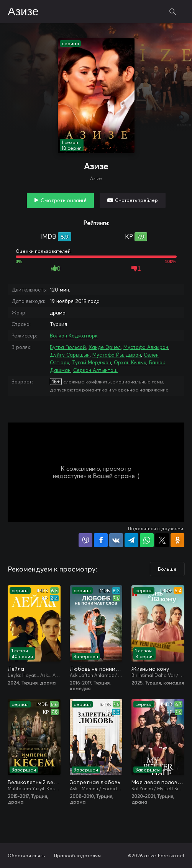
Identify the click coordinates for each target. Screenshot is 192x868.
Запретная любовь (95, 782)
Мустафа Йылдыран (117, 355)
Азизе (23, 12)
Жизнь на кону (150, 669)
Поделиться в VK (116, 540)
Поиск (173, 11)
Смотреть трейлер (136, 200)
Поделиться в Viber (85, 540)
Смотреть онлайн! (63, 200)
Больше (167, 569)
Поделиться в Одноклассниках (177, 540)
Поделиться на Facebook (101, 540)
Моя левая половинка (158, 782)
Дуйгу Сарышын (70, 355)
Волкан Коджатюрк (74, 336)
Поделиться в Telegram (131, 540)
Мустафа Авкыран (146, 347)
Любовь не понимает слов (96, 669)
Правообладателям (77, 856)
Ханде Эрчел (105, 347)
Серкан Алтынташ (95, 370)
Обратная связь (26, 856)
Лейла (16, 669)
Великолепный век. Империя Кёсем (34, 782)
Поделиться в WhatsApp (147, 540)
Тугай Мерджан (92, 362)
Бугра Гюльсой (68, 347)
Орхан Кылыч (130, 362)
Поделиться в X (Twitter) (162, 540)
